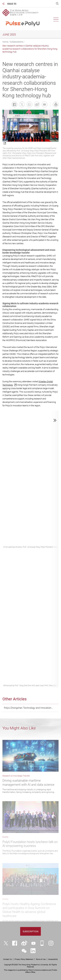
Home (5, 42)
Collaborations (17, 42)
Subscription (30, 931)
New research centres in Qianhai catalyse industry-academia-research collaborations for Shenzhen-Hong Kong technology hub (30, 49)
